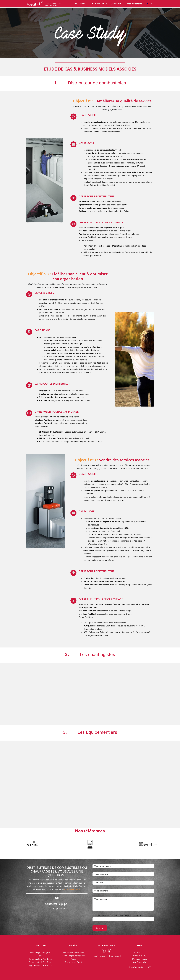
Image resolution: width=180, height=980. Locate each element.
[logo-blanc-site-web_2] (35, 4)
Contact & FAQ (140, 956)
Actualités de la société (73, 953)
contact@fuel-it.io (51, 5)
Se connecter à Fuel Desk (40, 962)
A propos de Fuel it (73, 962)
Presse (73, 959)
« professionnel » (72, 889)
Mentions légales (140, 959)
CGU (137, 953)
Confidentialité (140, 962)
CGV (143, 953)
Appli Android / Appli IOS (40, 965)
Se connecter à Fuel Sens (40, 959)
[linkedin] (109, 951)
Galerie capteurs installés (73, 956)
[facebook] (104, 951)
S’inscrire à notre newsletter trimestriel (107, 956)
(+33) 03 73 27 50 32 (53, 3)
